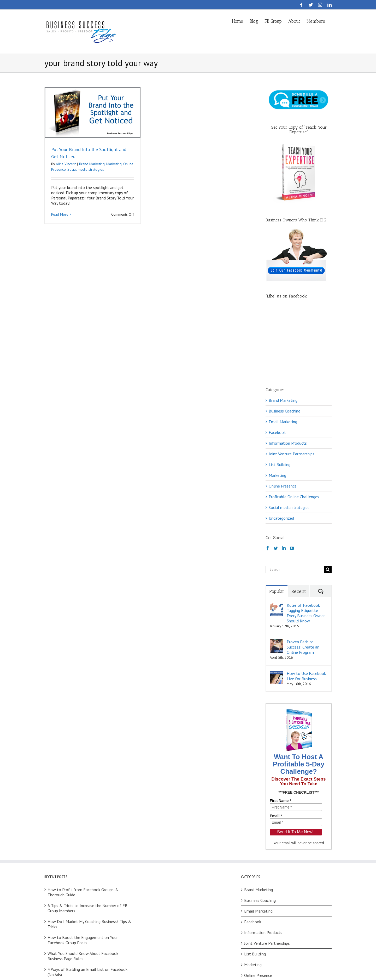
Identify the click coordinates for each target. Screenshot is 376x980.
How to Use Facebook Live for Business (306, 610)
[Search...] (295, 503)
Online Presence (283, 420)
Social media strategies (86, 169)
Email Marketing (283, 355)
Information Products (288, 377)
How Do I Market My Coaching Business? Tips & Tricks (89, 858)
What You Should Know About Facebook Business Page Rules (83, 890)
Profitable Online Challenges (294, 430)
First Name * (280, 734)
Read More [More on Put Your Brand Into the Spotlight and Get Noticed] (60, 214)
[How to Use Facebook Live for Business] (277, 607)
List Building (280, 398)
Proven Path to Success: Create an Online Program (303, 581)
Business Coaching (284, 345)
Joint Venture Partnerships (292, 387)
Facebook (277, 366)
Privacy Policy (121, 967)
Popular (277, 525)
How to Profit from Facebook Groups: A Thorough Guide (83, 826)
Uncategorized (281, 452)
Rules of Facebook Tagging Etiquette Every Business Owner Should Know (306, 547)
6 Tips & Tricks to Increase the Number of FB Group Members (87, 842)
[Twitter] (276, 482)
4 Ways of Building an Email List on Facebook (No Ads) (87, 906)
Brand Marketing (92, 164)
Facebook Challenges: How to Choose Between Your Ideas (90, 921)
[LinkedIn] (284, 482)
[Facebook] (268, 482)
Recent (299, 525)
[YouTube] (292, 482)
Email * (276, 749)
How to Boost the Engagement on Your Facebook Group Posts (83, 874)
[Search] (328, 503)
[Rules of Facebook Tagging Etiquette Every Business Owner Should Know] (277, 539)
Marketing (114, 164)
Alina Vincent (66, 164)
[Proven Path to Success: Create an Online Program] (277, 575)
